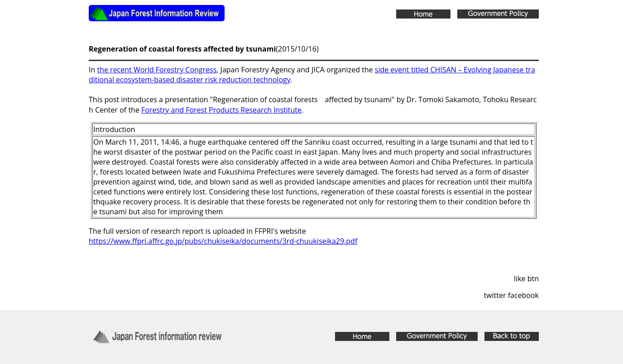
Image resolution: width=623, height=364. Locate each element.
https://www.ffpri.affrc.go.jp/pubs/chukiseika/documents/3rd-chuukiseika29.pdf (223, 241)
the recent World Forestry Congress (157, 70)
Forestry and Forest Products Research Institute (221, 110)
